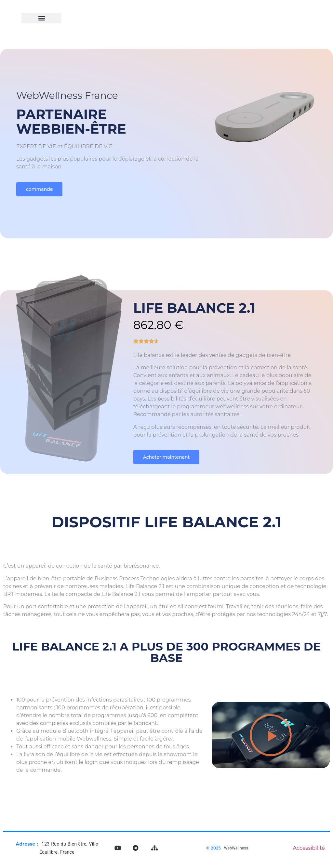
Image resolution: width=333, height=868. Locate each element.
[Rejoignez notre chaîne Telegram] (135, 848)
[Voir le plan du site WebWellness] (154, 848)
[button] (41, 18)
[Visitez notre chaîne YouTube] (118, 848)
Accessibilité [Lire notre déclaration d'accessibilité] (309, 848)
